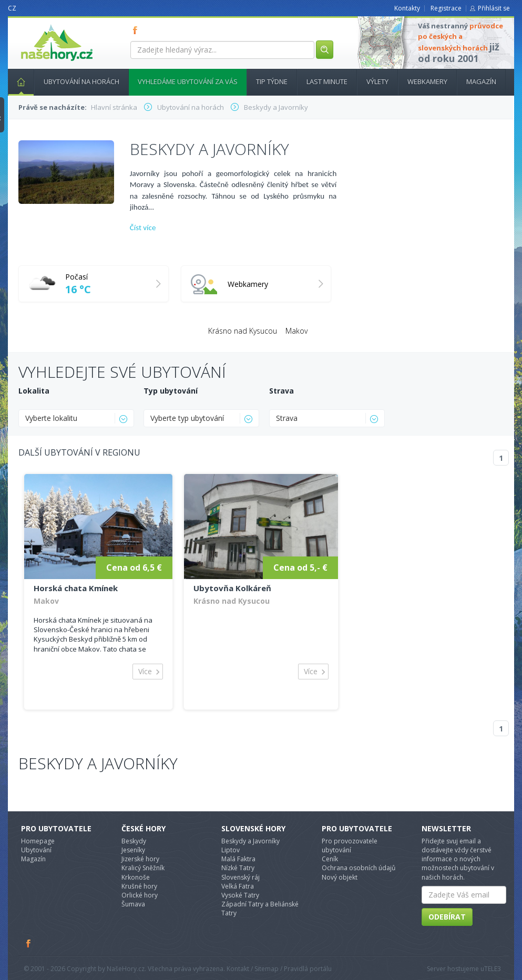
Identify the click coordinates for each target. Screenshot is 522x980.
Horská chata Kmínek (76, 588)
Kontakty (407, 8)
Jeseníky (133, 850)
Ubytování (36, 850)
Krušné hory (139, 886)
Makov (296, 331)
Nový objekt (340, 877)
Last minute (327, 81)
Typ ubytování (171, 391)
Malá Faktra (238, 859)
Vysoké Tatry (240, 895)
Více (145, 671)
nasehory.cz (38, 24)
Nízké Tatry (238, 868)
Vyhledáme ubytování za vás (188, 81)
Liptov (231, 850)
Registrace (446, 8)
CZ (12, 8)
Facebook (29, 943)
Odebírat (447, 917)
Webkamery (427, 81)
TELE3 (493, 969)
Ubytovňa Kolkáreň (232, 588)
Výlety (377, 81)
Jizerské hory (140, 859)
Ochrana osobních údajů (359, 868)
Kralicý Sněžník (143, 868)
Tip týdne (272, 81)
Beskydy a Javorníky (98, 763)
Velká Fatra (238, 886)
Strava (282, 391)
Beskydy (134, 841)
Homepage (38, 841)
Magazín (481, 81)
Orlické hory (140, 895)
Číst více (143, 228)
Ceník (330, 859)
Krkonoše (136, 877)
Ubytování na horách (81, 81)
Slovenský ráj (240, 877)
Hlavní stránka (17, 81)
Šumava (133, 904)
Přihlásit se (494, 8)
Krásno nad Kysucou (243, 331)
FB (137, 30)
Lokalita (34, 391)
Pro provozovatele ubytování (350, 845)
